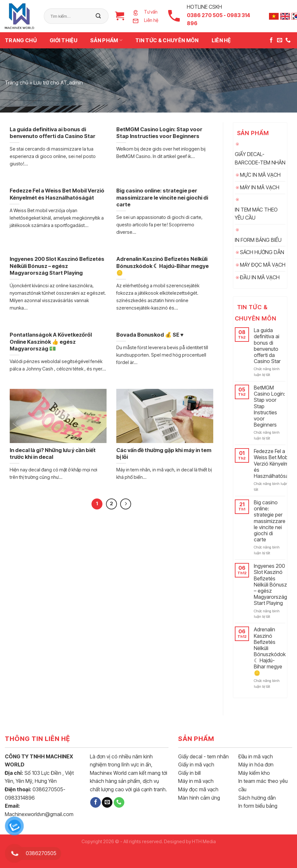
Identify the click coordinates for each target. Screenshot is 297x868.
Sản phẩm (106, 40)
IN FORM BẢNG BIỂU (258, 240)
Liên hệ (221, 40)
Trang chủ (21, 40)
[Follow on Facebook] (271, 40)
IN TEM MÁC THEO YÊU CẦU (256, 214)
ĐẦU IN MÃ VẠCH (260, 277)
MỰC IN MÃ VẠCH (260, 175)
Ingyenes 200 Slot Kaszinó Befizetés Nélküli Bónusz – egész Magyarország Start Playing (270, 585)
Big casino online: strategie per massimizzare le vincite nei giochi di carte (270, 521)
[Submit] (98, 16)
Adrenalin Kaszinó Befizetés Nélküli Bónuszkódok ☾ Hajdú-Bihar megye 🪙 (270, 651)
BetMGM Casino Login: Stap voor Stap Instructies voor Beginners (269, 406)
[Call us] (288, 40)
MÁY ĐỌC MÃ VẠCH (263, 265)
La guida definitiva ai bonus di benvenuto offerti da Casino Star (267, 346)
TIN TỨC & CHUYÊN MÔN (167, 40)
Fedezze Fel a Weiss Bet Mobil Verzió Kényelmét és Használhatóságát (275, 464)
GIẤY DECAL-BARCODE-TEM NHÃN (260, 158)
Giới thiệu (63, 40)
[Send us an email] (280, 40)
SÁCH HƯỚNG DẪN (262, 252)
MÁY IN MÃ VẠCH (260, 187)
